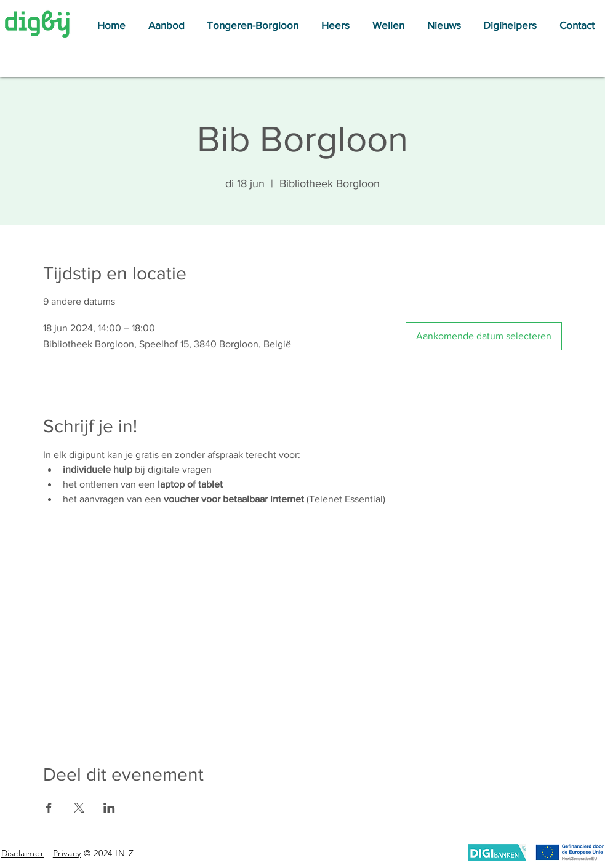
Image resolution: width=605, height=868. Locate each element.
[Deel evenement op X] (79, 808)
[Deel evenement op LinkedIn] (109, 808)
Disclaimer (23, 853)
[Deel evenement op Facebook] (49, 808)
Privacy (67, 853)
